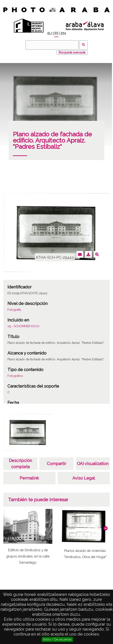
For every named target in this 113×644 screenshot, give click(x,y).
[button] (106, 528)
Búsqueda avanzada (72, 52)
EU (50, 34)
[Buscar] (52, 45)
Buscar (83, 45)
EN (63, 34)
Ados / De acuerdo (57, 639)
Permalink (29, 478)
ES (56, 33)
